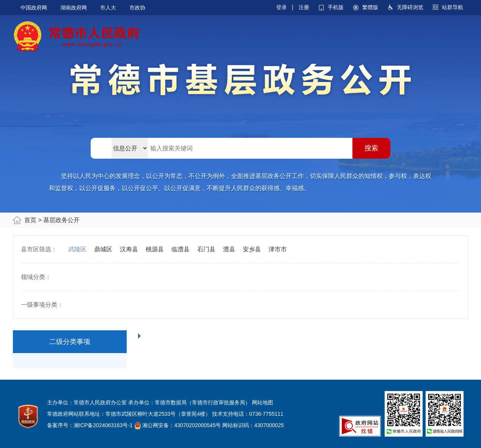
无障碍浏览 (410, 7)
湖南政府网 (74, 8)
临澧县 (181, 249)
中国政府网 (34, 8)
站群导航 (453, 7)
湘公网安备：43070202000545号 (182, 425)
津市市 (278, 249)
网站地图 (263, 402)
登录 (281, 7)
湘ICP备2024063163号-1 (103, 425)
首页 (30, 220)
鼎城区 (103, 249)
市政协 (137, 8)
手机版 (336, 7)
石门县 (206, 249)
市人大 (108, 8)
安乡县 (252, 249)
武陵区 (77, 249)
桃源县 (155, 249)
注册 (304, 7)
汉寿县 (129, 249)
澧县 (229, 249)
